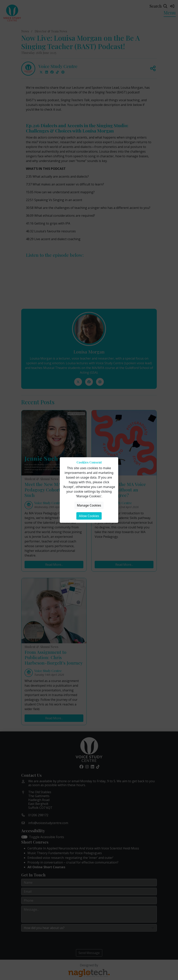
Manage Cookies (89, 505)
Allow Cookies (89, 516)
